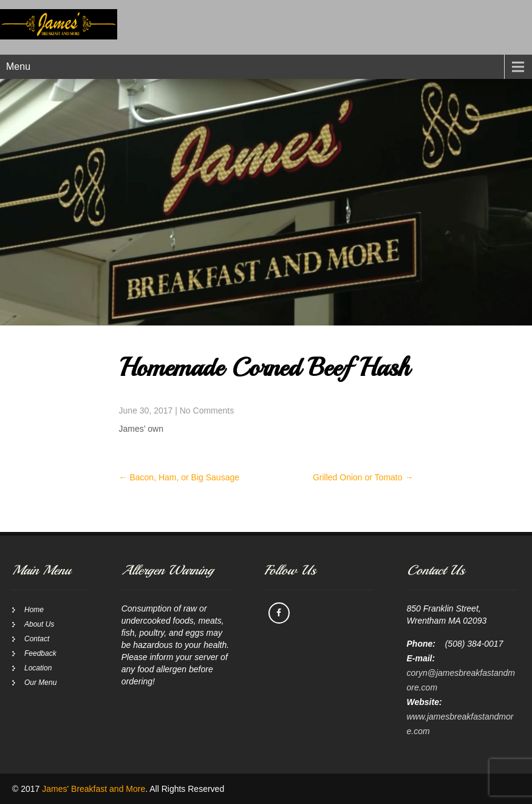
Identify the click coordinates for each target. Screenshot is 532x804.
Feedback (40, 653)
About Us (39, 624)
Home (34, 610)
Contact (37, 639)
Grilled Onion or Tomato (363, 477)
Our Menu (40, 683)
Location (38, 668)
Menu (18, 66)
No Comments (207, 411)
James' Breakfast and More (94, 789)
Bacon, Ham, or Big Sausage (179, 477)
